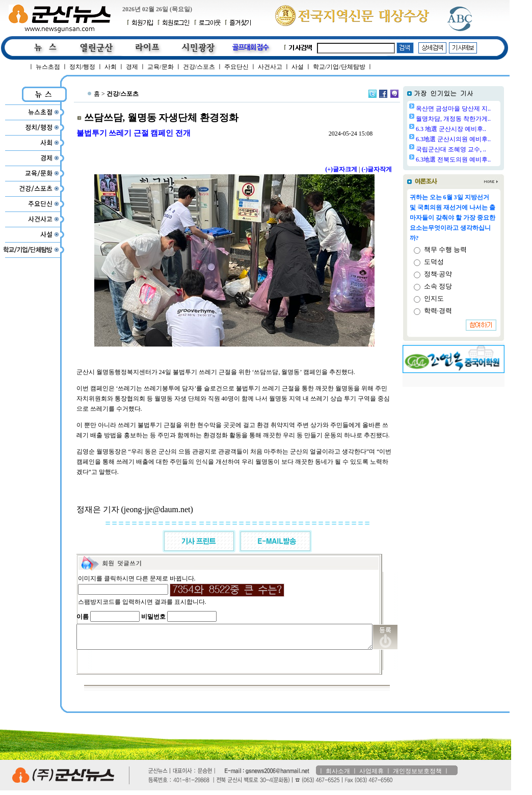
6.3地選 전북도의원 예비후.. (479, 160)
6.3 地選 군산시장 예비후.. (477, 129)
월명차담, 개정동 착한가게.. (479, 119)
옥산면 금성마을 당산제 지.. (479, 109)
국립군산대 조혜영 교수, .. (477, 149)
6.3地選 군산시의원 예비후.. (479, 139)
